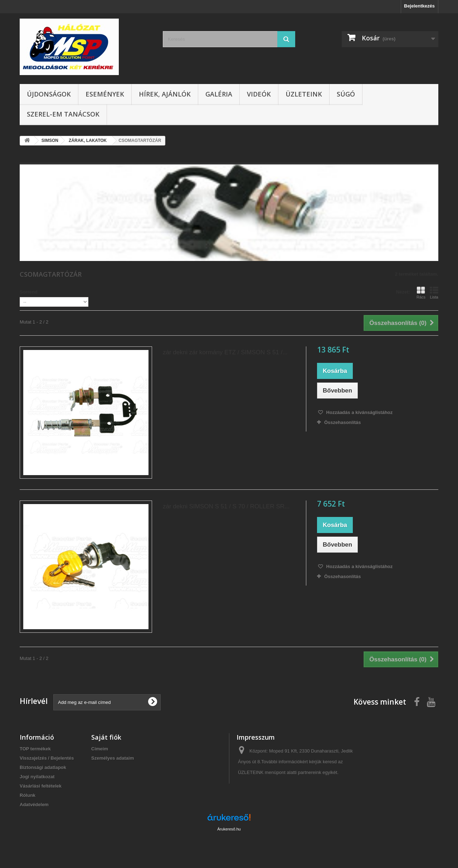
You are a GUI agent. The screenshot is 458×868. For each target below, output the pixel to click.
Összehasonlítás (343, 422)
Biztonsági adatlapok (43, 767)
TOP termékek (35, 749)
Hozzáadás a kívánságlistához (359, 412)
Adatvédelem (34, 805)
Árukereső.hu (229, 829)
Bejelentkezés (419, 6)
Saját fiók (106, 737)
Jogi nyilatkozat (37, 777)
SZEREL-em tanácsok (63, 114)
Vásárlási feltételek (41, 786)
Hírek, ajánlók (165, 94)
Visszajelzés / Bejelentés (47, 758)
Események (105, 94)
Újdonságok (49, 94)
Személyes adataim (113, 758)
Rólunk (28, 795)
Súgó (346, 94)
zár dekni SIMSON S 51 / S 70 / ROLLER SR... (226, 506)
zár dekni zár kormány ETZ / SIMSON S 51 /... (225, 352)
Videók (259, 94)
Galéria (219, 94)
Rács (421, 293)
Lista (434, 293)
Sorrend (29, 292)
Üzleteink (304, 94)
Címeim (100, 749)
